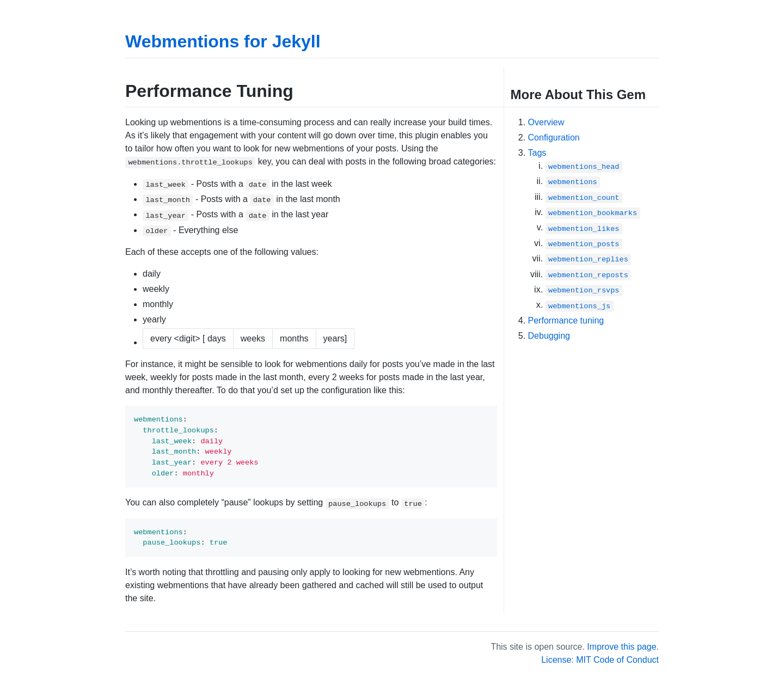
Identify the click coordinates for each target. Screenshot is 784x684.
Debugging (549, 336)
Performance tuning (566, 320)
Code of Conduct (626, 660)
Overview (546, 122)
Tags (537, 153)
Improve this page (621, 647)
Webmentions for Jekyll (223, 41)
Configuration (554, 138)
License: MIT (566, 660)
